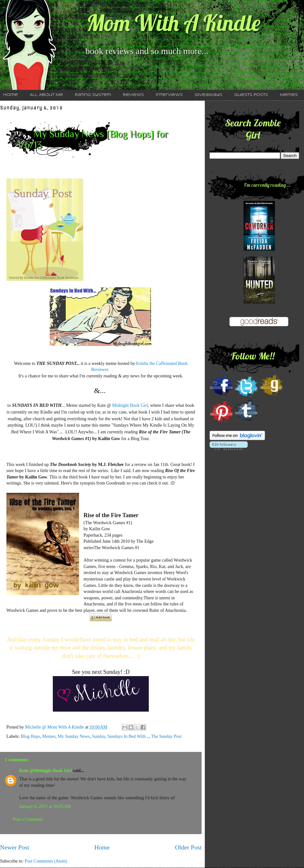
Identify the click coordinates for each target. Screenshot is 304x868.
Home (102, 847)
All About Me (46, 95)
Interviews (169, 95)
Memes (289, 95)
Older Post (188, 847)
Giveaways (208, 95)
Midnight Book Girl (130, 405)
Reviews (133, 95)
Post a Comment (28, 819)
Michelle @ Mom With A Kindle (55, 727)
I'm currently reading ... (267, 185)
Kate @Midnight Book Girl (45, 771)
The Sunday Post (166, 736)
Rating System (93, 95)
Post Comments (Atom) (46, 861)
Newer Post (15, 847)
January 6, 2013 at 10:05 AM (45, 806)
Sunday (99, 736)
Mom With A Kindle (173, 23)
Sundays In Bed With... (128, 736)
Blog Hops (30, 736)
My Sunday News (74, 736)
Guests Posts (251, 95)
